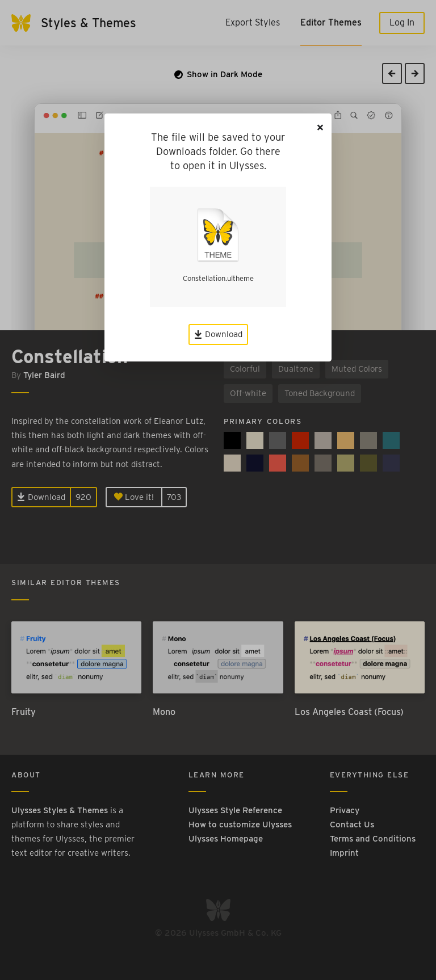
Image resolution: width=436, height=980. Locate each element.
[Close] (320, 127)
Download (218, 334)
